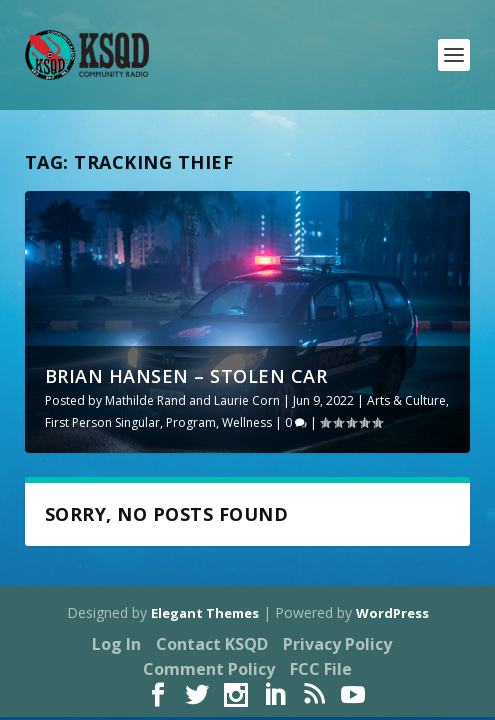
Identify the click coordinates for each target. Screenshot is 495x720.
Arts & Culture (406, 400)
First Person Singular (102, 422)
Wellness (247, 422)
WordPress (392, 613)
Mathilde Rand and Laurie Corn (192, 400)
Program (191, 422)
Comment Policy (209, 669)
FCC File (321, 669)
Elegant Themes (205, 613)
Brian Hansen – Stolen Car (186, 376)
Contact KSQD (212, 644)
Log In (116, 644)
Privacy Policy (337, 644)
